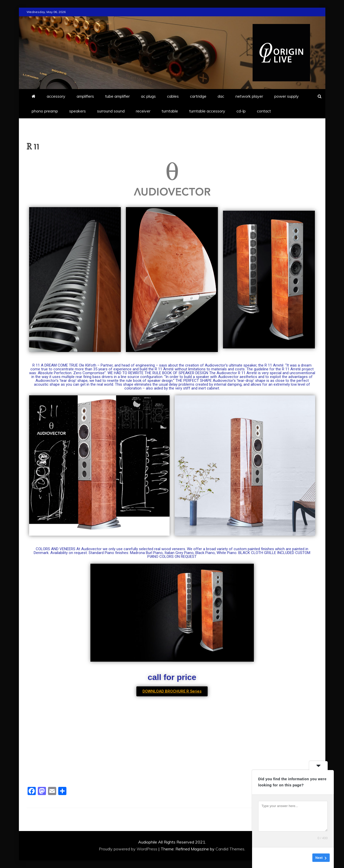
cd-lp (241, 111)
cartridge (198, 96)
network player (249, 96)
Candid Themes (230, 849)
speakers (78, 111)
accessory (56, 96)
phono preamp (45, 111)
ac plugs (148, 96)
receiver (143, 111)
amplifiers (85, 96)
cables (173, 96)
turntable (170, 111)
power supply (287, 96)
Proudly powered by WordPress (129, 849)
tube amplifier (117, 96)
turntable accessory (207, 111)
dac (221, 96)
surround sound (111, 111)
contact (264, 111)
